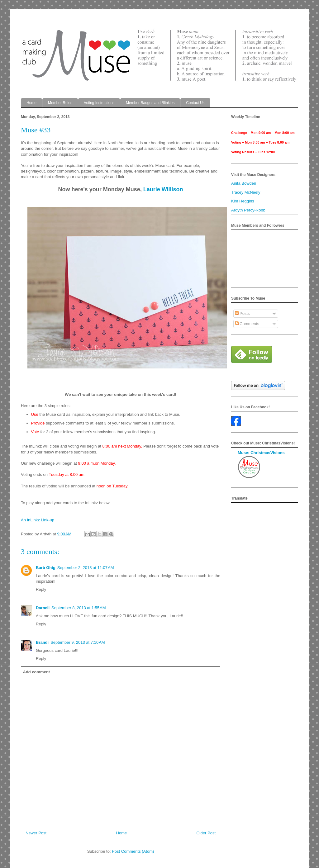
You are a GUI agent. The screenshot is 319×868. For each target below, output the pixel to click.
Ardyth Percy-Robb (248, 210)
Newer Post (36, 833)
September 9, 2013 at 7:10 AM (78, 642)
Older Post (206, 833)
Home (31, 103)
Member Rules (60, 103)
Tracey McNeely (246, 192)
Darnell (43, 608)
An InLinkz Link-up (38, 520)
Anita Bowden (244, 183)
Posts (242, 313)
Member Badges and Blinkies (150, 103)
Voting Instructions (99, 103)
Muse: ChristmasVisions (261, 453)
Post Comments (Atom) (133, 851)
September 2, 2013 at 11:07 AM (86, 568)
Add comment (37, 672)
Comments (247, 324)
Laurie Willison (163, 189)
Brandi (42, 642)
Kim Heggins (243, 201)
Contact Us (195, 103)
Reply (41, 589)
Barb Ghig (46, 568)
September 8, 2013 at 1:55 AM (79, 608)
